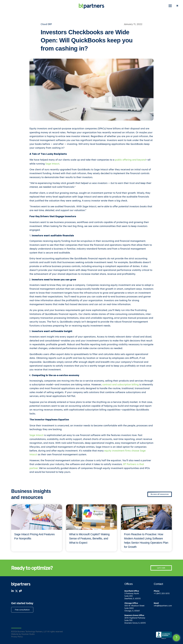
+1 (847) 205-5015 (162, 593)
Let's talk (161, 568)
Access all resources (160, 494)
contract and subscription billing (120, 385)
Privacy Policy (17, 637)
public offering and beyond (130, 160)
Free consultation (22, 610)
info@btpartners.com (163, 606)
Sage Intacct (52, 164)
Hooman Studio (28, 634)
